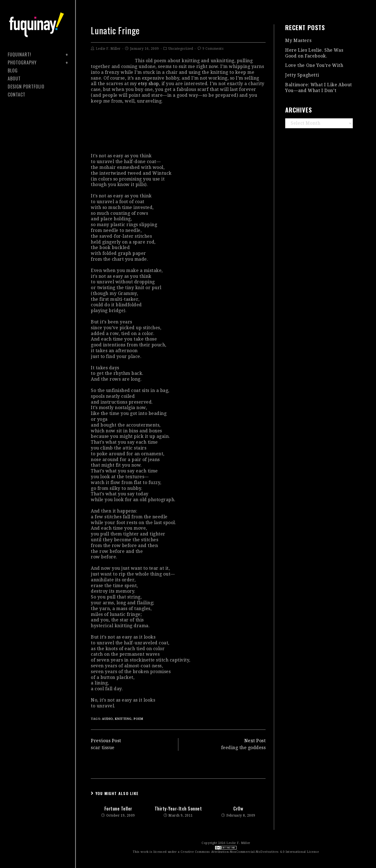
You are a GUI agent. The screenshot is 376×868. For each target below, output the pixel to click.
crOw (238, 809)
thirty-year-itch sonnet (178, 809)
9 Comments (213, 49)
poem (138, 719)
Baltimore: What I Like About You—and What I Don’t (319, 88)
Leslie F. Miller (108, 49)
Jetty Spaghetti (302, 75)
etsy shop (149, 84)
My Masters (298, 40)
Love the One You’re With (314, 65)
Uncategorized (181, 49)
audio (107, 719)
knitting (123, 719)
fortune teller (118, 809)
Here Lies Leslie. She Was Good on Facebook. (314, 53)
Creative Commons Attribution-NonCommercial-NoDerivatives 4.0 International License (250, 852)
